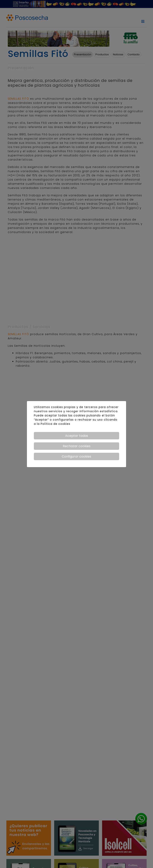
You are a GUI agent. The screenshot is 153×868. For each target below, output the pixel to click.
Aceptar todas (77, 436)
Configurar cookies (76, 456)
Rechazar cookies (77, 446)
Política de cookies (55, 424)
